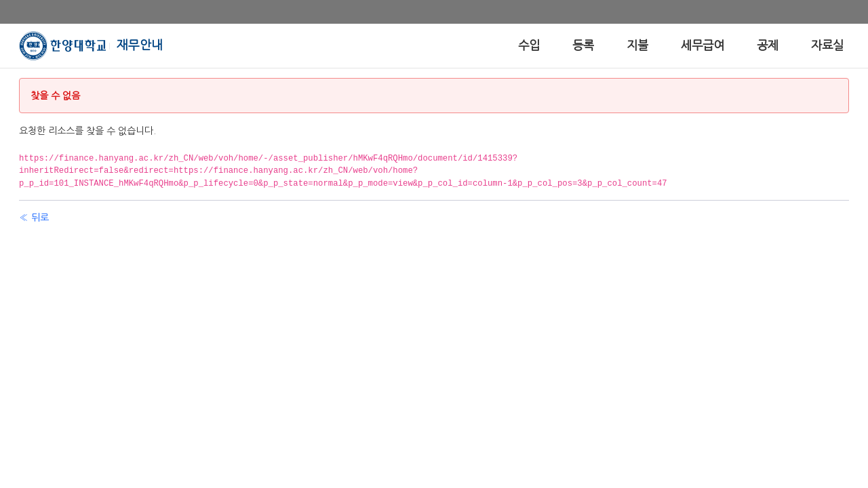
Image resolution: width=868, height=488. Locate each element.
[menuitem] (529, 46)
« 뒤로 (34, 218)
